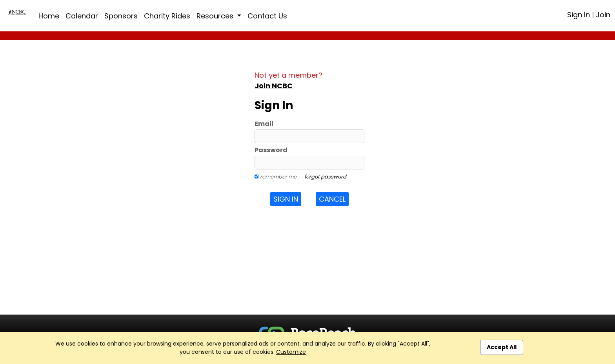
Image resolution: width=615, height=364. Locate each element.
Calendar (82, 16)
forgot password (325, 177)
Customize (291, 352)
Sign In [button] (286, 199)
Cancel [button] (332, 199)
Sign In (579, 15)
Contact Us (267, 16)
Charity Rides (167, 16)
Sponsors (121, 16)
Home (49, 16)
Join (603, 15)
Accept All (502, 347)
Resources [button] (216, 16)
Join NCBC (274, 86)
